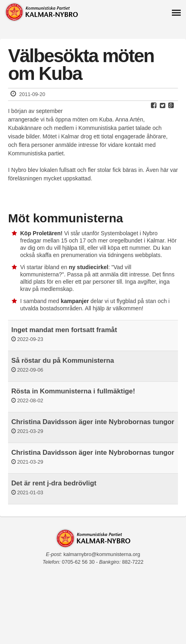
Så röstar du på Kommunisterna (63, 361)
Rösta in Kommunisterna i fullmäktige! (73, 391)
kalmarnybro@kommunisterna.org (102, 554)
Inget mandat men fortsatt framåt (64, 330)
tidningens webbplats (134, 255)
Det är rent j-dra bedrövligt (54, 483)
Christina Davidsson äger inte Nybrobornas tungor (93, 422)
